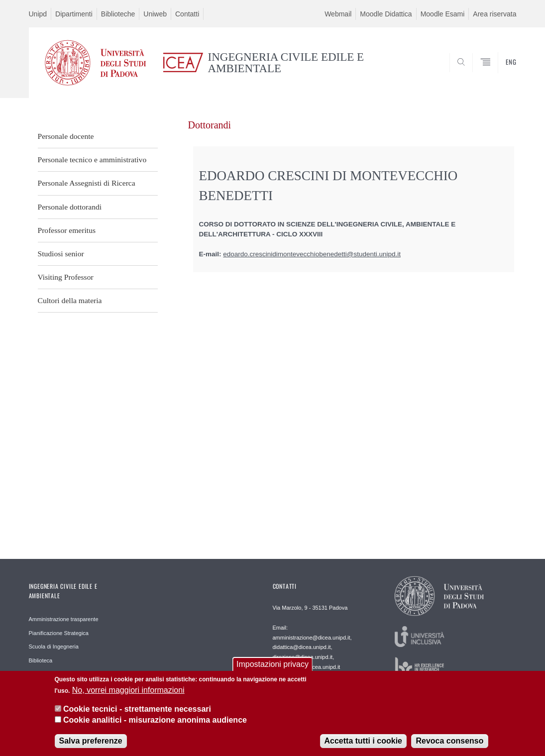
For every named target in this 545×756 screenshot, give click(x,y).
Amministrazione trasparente (64, 619)
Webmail (338, 14)
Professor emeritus (67, 230)
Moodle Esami (443, 14)
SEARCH (499, 74)
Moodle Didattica (386, 14)
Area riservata (494, 14)
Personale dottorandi (70, 207)
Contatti (187, 14)
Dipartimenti (74, 14)
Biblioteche (118, 14)
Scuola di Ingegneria (54, 647)
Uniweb (155, 14)
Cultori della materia (70, 300)
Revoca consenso (449, 744)
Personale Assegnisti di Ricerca (87, 183)
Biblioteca (41, 660)
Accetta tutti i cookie (363, 744)
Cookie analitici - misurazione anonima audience (155, 723)
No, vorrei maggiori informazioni (128, 693)
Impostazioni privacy (272, 667)
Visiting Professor (66, 277)
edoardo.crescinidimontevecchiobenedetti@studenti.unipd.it (312, 254)
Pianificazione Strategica (59, 633)
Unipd (38, 14)
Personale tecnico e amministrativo (92, 160)
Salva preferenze (91, 744)
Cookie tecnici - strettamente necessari (137, 712)
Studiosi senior (61, 254)
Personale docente (66, 136)
